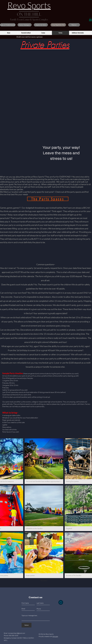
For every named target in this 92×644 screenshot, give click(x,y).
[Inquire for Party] (41, 25)
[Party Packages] (25, 25)
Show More (44, 580)
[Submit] (27, 625)
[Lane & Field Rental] (8, 25)
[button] (90, 19)
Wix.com (55, 636)
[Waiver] (74, 25)
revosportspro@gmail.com (17, 633)
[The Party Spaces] (48, 199)
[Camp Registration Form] (58, 25)
